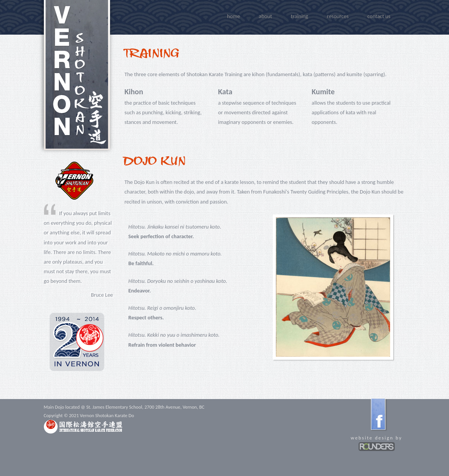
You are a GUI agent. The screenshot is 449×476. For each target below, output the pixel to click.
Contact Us (379, 16)
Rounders (377, 447)
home (234, 16)
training (300, 16)
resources (338, 16)
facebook (378, 414)
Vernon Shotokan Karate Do (77, 75)
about (265, 16)
